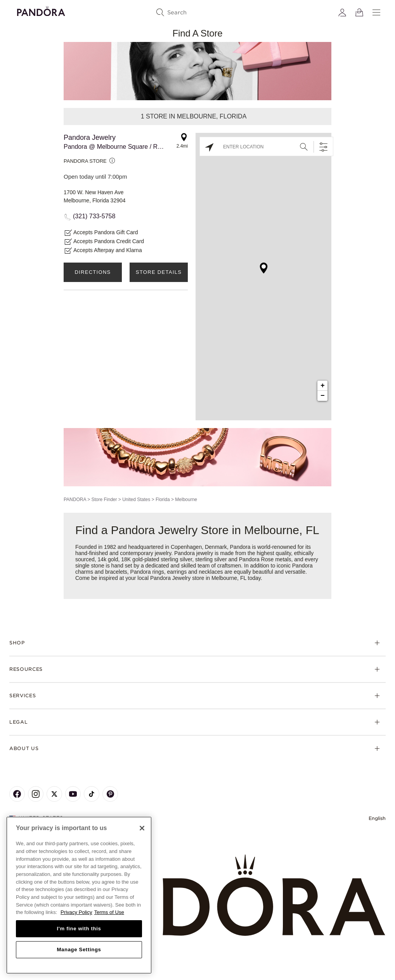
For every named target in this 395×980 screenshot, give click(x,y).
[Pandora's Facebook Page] (17, 794)
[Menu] (376, 12)
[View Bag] (359, 12)
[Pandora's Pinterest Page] (110, 794)
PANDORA (75, 500)
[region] (79, 895)
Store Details (159, 272)
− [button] (323, 396)
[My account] (342, 12)
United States (136, 500)
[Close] (142, 828)
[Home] (197, 896)
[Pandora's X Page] (54, 794)
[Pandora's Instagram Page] (36, 794)
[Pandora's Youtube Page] (73, 794)
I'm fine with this (79, 929)
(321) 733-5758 (94, 216)
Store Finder (104, 500)
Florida (163, 500)
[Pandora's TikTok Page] (92, 794)
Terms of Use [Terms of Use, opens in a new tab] (109, 912)
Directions (93, 272)
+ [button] (323, 386)
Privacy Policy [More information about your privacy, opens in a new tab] (76, 912)
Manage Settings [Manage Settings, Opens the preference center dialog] (79, 950)
